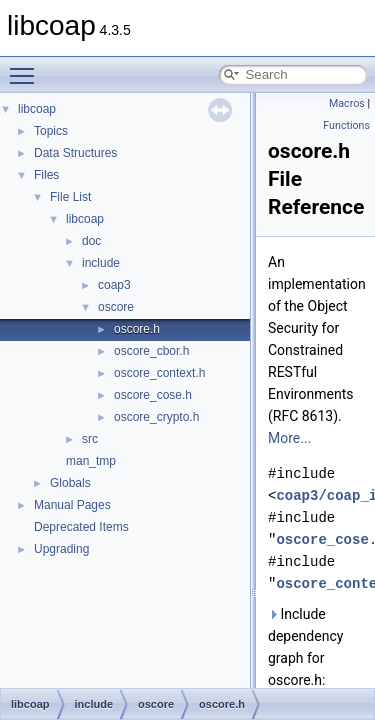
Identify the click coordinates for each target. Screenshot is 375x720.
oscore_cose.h (153, 395)
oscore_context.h (159, 373)
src (90, 439)
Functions (346, 125)
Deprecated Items (81, 527)
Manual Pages (72, 505)
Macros (347, 103)
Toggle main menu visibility (27, 67)
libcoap (37, 109)
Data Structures (75, 153)
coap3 (114, 285)
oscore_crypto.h (156, 417)
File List (70, 197)
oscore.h (137, 329)
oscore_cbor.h (151, 351)
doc (91, 241)
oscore (116, 307)
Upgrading (61, 549)
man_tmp (91, 461)
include (101, 263)
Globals (70, 483)
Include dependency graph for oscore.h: (305, 647)
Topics (51, 131)
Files (46, 175)
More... (289, 438)
